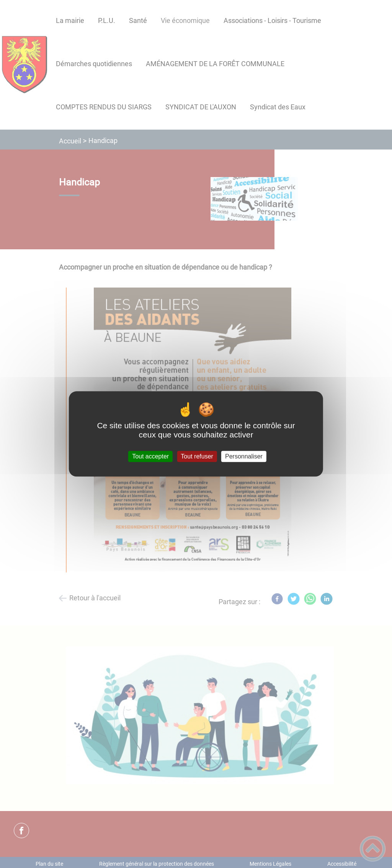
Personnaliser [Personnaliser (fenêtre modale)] (244, 456)
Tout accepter (150, 456)
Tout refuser (197, 456)
